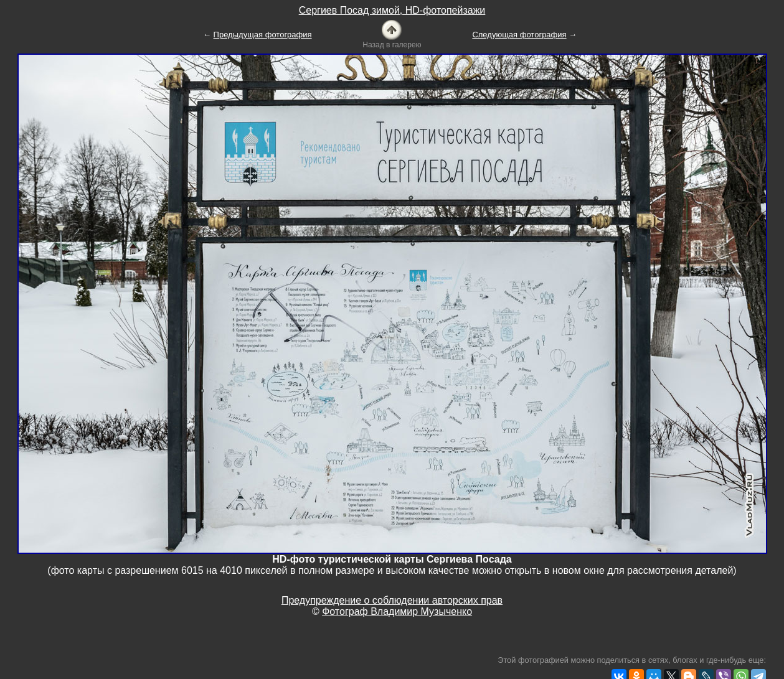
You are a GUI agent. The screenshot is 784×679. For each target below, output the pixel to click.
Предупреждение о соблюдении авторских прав (392, 600)
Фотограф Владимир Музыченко (397, 611)
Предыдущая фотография (263, 35)
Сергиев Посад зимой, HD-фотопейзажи (392, 10)
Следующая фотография (519, 35)
